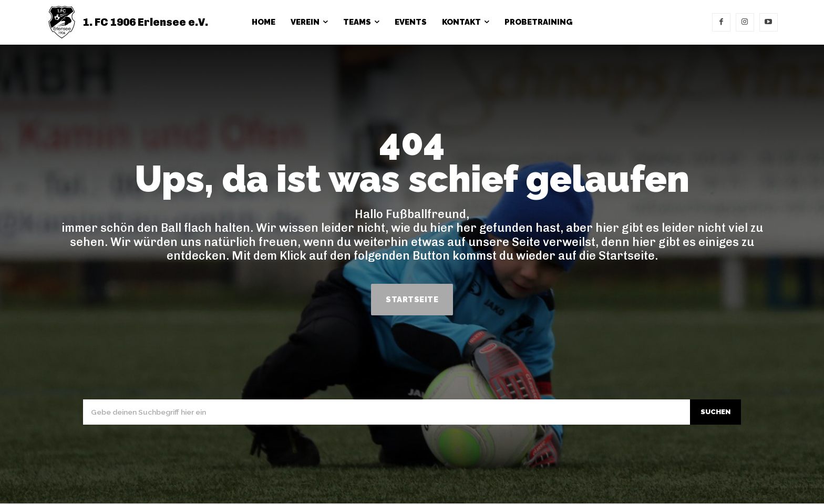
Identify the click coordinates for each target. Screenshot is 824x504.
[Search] (713, 412)
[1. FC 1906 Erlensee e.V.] (127, 22)
